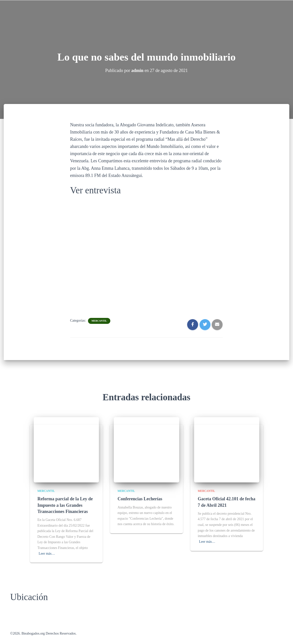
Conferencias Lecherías (140, 499)
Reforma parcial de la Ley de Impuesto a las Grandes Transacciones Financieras (65, 505)
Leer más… (47, 554)
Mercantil (99, 321)
